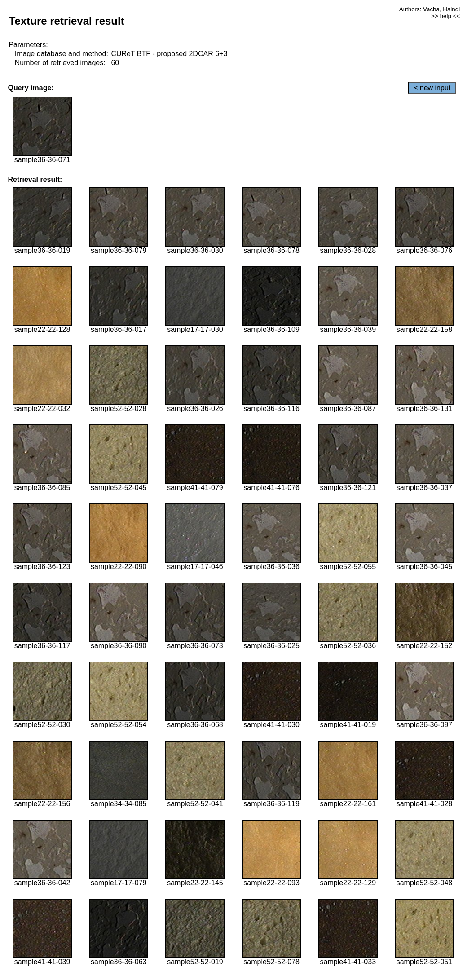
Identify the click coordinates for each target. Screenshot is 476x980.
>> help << (445, 16)
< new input (432, 88)
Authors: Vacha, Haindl (430, 9)
